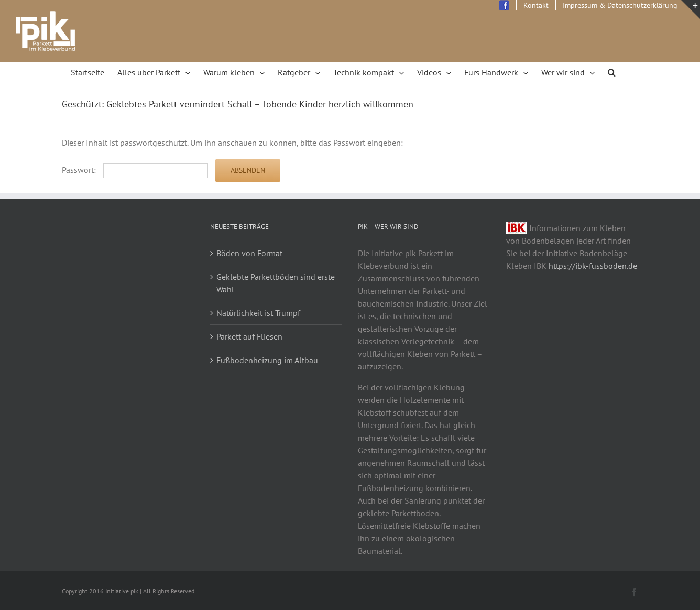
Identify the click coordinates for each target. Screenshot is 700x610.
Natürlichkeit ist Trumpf (258, 313)
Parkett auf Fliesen (249, 336)
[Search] (612, 72)
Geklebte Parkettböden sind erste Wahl (276, 283)
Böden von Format (249, 253)
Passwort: (135, 170)
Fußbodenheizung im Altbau (267, 360)
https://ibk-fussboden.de (593, 266)
